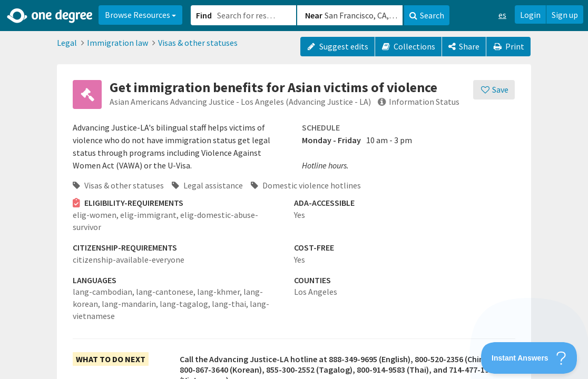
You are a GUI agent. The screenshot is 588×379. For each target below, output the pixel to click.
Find (204, 15)
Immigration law (117, 43)
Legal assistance (207, 185)
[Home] (50, 16)
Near (314, 15)
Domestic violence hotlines (306, 185)
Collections (409, 46)
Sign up (565, 15)
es (502, 15)
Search (427, 15)
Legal (67, 43)
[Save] (494, 90)
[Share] (464, 47)
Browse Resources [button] (140, 15)
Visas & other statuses (198, 43)
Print (508, 46)
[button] (294, 189)
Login (530, 15)
